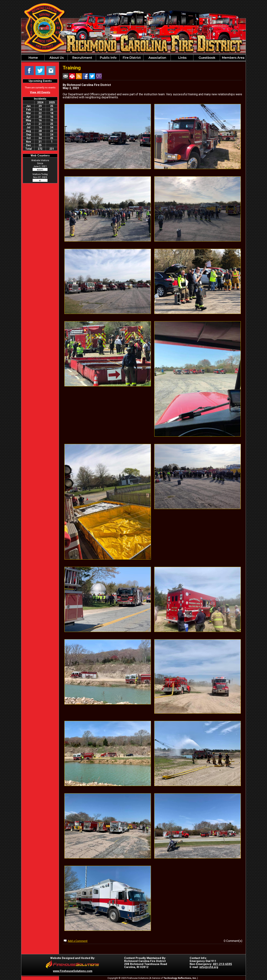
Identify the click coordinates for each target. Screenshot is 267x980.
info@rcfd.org (209, 967)
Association (157, 58)
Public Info (108, 58)
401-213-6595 (222, 964)
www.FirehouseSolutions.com (73, 971)
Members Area (233, 58)
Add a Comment (78, 941)
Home (33, 58)
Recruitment (82, 58)
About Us (56, 58)
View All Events (40, 92)
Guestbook (207, 58)
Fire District (131, 58)
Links (182, 58)
